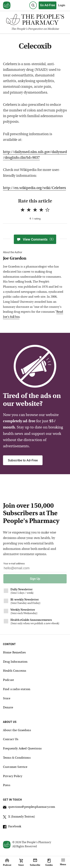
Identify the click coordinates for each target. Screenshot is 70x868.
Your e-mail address (14, 564)
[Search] (33, 5)
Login (62, 5)
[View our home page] (7, 5)
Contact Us (11, 739)
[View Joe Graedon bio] (33, 259)
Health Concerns (15, 671)
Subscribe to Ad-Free (23, 460)
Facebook (12, 827)
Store (7, 699)
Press (7, 785)
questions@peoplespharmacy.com (29, 808)
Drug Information (15, 662)
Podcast (8, 680)
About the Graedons (17, 730)
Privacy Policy (13, 776)
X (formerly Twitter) (19, 817)
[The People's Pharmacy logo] (35, 20)
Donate (8, 708)
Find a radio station (17, 689)
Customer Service (15, 767)
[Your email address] (35, 569)
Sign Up (35, 579)
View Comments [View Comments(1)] (35, 239)
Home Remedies (14, 653)
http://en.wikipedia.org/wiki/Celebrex (34, 188)
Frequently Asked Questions (22, 749)
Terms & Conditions (17, 758)
